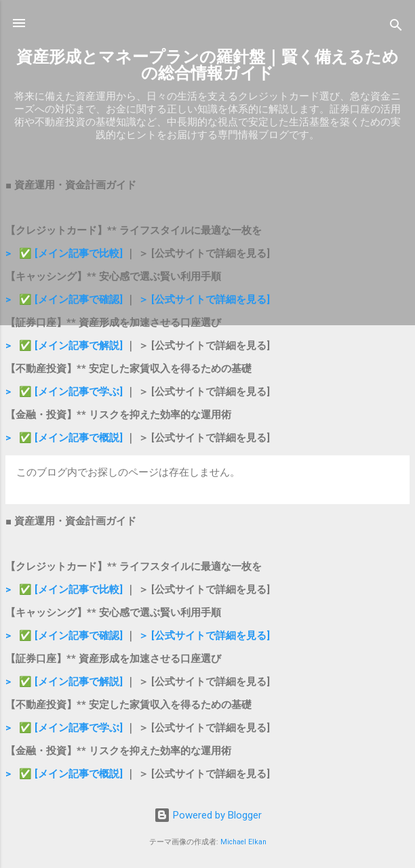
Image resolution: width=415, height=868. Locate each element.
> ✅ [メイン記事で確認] (64, 299)
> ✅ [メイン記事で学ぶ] (64, 392)
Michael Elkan (243, 842)
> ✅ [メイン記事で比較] (65, 253)
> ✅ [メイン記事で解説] (65, 346)
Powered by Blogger (208, 815)
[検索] (396, 27)
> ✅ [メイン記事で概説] (64, 438)
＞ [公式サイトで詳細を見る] (204, 299)
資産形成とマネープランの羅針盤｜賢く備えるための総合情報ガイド (207, 65)
